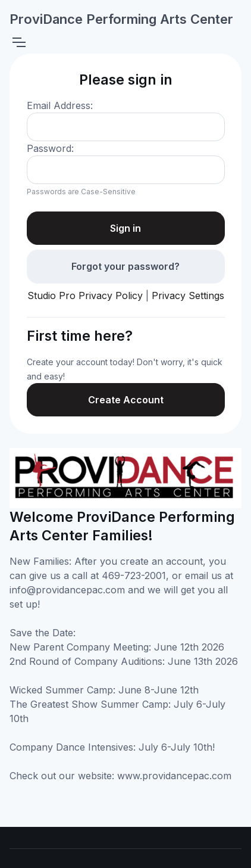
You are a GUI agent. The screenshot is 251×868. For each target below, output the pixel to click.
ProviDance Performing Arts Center (121, 19)
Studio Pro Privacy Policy (85, 295)
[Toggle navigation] (18, 42)
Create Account (126, 400)
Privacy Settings (188, 295)
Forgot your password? (125, 266)
